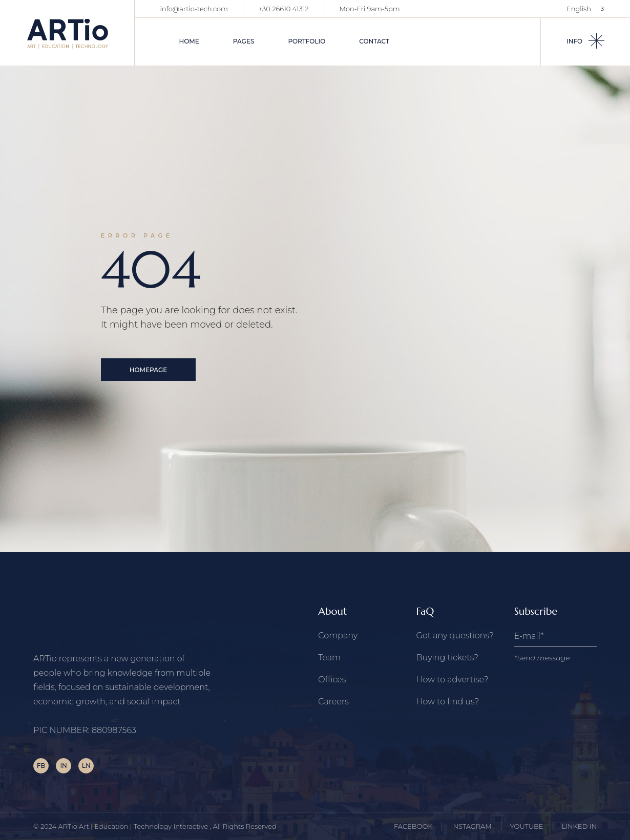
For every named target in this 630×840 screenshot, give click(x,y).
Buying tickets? (448, 658)
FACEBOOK (413, 826)
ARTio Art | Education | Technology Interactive (134, 826)
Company (338, 636)
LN (86, 766)
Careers (333, 702)
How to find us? (448, 702)
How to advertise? (453, 680)
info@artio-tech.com (194, 9)
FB (41, 766)
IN (63, 766)
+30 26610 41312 (284, 9)
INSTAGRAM (471, 826)
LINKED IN (579, 826)
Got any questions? (455, 636)
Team (329, 658)
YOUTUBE (527, 826)
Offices (332, 680)
